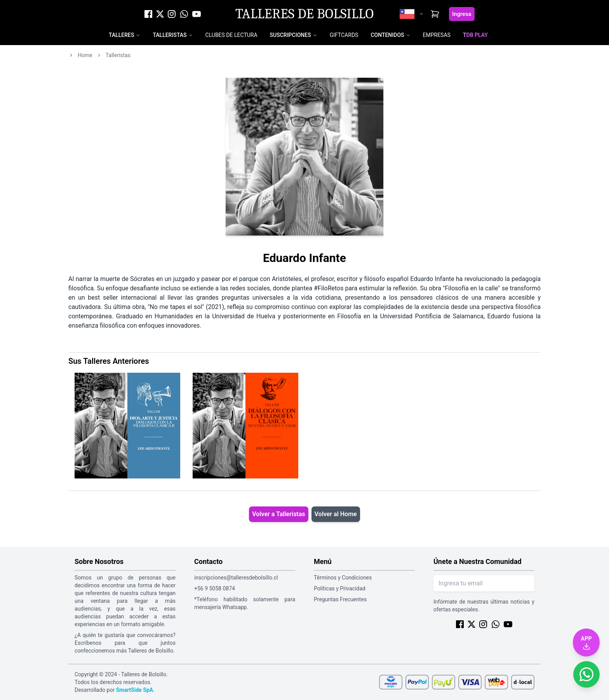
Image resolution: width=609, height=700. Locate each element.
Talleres (121, 35)
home (85, 55)
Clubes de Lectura (231, 35)
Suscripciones (291, 35)
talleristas (118, 55)
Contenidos (387, 35)
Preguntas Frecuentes (340, 599)
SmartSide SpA (135, 690)
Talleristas (170, 35)
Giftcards (344, 35)
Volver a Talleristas (278, 514)
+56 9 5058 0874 (215, 588)
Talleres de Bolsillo (304, 14)
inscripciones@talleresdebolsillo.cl (236, 578)
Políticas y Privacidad (340, 588)
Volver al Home (336, 514)
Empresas (437, 35)
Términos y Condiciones (343, 578)
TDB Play (475, 35)
